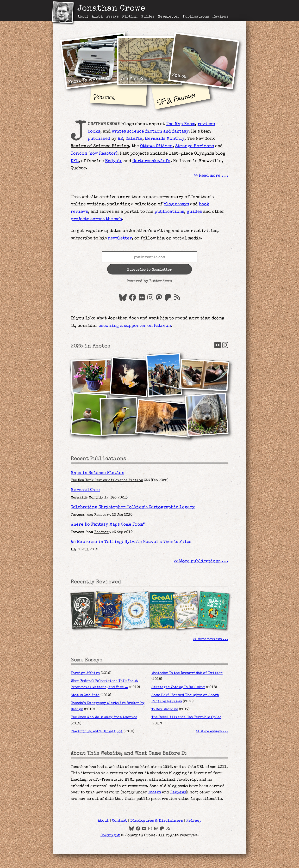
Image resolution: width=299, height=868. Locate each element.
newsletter (120, 238)
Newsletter (169, 17)
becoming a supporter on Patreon (135, 326)
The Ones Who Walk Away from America (104, 717)
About (83, 17)
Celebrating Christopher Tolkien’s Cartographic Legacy (133, 507)
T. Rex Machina (165, 710)
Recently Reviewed (96, 582)
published (99, 139)
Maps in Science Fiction (97, 473)
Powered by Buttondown (149, 281)
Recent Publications (98, 459)
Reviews (220, 17)
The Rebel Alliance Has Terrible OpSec (186, 717)
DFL (75, 161)
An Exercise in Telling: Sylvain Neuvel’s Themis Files (131, 542)
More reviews (210, 639)
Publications (196, 17)
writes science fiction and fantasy (150, 132)
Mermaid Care (85, 490)
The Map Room (180, 124)
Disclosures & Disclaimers (157, 821)
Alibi (97, 17)
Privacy (194, 821)
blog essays (176, 204)
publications (169, 212)
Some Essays (86, 660)
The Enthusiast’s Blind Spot (97, 732)
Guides (148, 17)
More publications (200, 561)
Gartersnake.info (151, 161)
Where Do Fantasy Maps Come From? (108, 525)
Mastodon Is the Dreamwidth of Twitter (187, 673)
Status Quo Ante (85, 695)
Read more (210, 176)
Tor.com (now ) (94, 154)
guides (194, 212)
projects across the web (96, 219)
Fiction (130, 17)
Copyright (110, 836)
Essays (112, 17)
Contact (119, 821)
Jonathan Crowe (111, 9)
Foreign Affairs (85, 673)
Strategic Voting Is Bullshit (178, 687)
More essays (211, 732)
